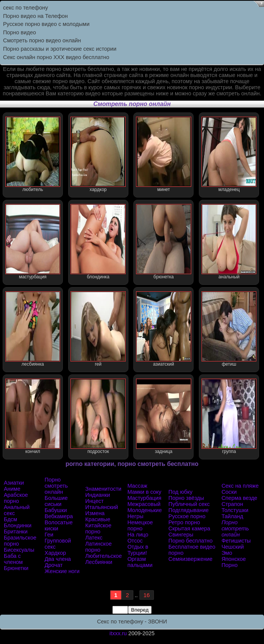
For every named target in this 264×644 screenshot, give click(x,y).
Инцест (94, 501)
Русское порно (187, 516)
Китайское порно (98, 528)
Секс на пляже (240, 486)
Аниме (12, 489)
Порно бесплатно (190, 541)
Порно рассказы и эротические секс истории (60, 49)
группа (229, 416)
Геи (49, 535)
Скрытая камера (189, 528)
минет (163, 154)
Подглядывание (189, 510)
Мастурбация (144, 498)
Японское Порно (234, 562)
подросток (98, 416)
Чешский (233, 547)
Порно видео (19, 32)
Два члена (58, 559)
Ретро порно (184, 522)
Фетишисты (236, 541)
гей (98, 329)
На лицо (138, 535)
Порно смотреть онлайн (56, 486)
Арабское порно (16, 498)
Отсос (135, 541)
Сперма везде (239, 498)
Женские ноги (62, 571)
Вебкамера (59, 516)
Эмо (227, 553)
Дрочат (54, 565)
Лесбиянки (99, 562)
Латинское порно (98, 547)
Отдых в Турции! (138, 550)
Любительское (104, 556)
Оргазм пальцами (140, 562)
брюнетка (163, 242)
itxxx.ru (118, 633)
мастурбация (33, 242)
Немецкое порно (140, 525)
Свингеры (181, 535)
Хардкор (55, 553)
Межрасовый (144, 504)
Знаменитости (103, 489)
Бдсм (10, 519)
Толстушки (235, 510)
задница (163, 416)
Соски (229, 492)
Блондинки (18, 525)
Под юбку (180, 492)
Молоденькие (144, 510)
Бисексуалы (19, 550)
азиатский (163, 329)
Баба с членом (13, 559)
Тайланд (232, 516)
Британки (16, 532)
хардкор (98, 154)
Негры (135, 516)
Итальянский (102, 507)
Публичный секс (189, 504)
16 (147, 595)
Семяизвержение (190, 559)
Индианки (98, 495)
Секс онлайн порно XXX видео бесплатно (56, 57)
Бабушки (56, 510)
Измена (95, 513)
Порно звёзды (186, 498)
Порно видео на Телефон (35, 16)
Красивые (98, 519)
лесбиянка (33, 329)
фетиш (229, 329)
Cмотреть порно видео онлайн (42, 40)
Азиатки (14, 483)
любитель (33, 154)
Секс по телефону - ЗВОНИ (132, 622)
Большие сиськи (56, 501)
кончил (33, 416)
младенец (229, 154)
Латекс (94, 538)
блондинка (98, 242)
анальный (229, 242)
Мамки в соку (144, 492)
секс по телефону (26, 8)
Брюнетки (16, 568)
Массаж (137, 486)
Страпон (232, 504)
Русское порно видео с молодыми (46, 24)
